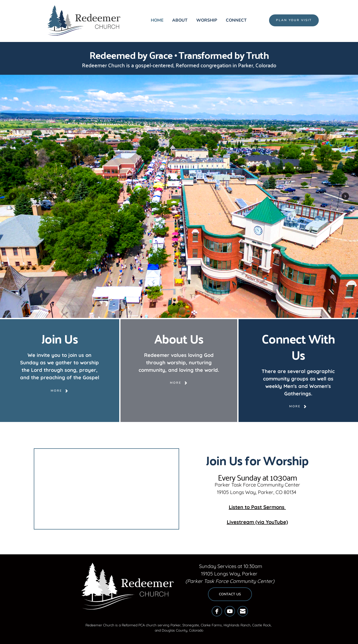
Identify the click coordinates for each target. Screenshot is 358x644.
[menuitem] (157, 20)
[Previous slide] (13, 196)
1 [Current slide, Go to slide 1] (174, 304)
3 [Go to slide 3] (184, 304)
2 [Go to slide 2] (179, 304)
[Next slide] (345, 196)
